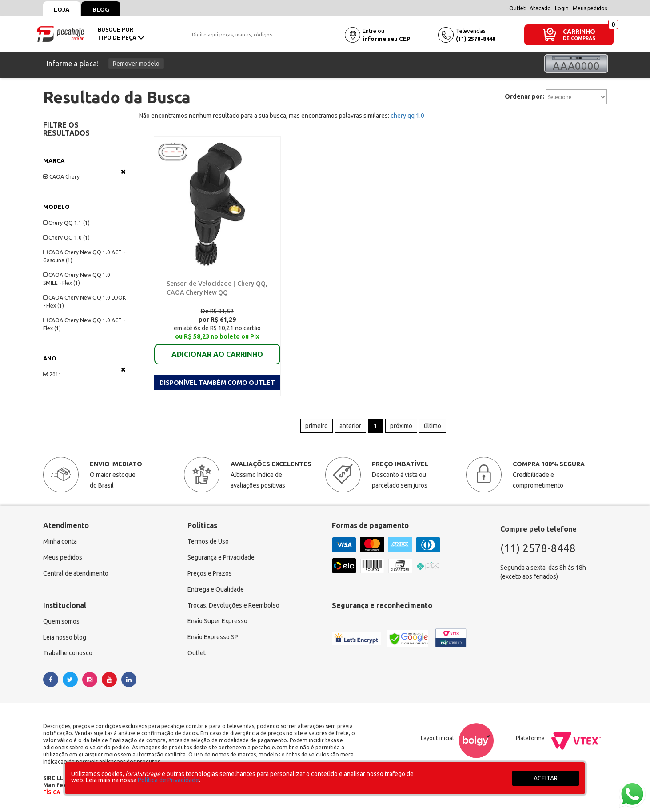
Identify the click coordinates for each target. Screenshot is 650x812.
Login (562, 8)
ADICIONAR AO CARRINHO (217, 354)
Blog (101, 9)
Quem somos (61, 622)
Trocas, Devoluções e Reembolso (233, 606)
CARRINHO (579, 31)
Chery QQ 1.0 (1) (66, 238)
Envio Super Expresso (217, 622)
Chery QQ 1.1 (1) (66, 223)
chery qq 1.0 (407, 116)
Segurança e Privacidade (221, 558)
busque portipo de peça (121, 34)
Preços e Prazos (210, 574)
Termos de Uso (208, 542)
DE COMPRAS (579, 38)
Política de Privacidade (168, 780)
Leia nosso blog (65, 638)
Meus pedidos (590, 8)
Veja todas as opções (123, 172)
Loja (62, 9)
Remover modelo (136, 64)
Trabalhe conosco (68, 654)
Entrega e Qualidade (216, 590)
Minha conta (60, 542)
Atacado (540, 8)
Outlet (517, 8)
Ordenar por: (524, 96)
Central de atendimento (76, 574)
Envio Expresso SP (213, 638)
